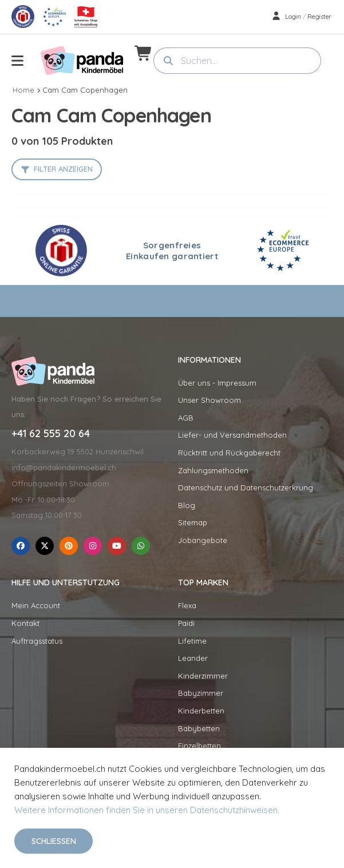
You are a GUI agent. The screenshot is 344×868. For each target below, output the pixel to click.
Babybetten (199, 728)
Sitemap (193, 522)
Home (23, 90)
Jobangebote (203, 540)
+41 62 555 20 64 (51, 434)
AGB (186, 418)
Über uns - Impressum (217, 383)
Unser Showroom (209, 400)
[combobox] (238, 61)
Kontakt (25, 623)
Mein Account (36, 605)
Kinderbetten (201, 711)
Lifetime (192, 641)
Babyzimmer (201, 693)
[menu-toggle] (17, 61)
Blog (187, 505)
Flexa (187, 605)
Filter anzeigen (63, 169)
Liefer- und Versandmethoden (232, 435)
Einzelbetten (199, 746)
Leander (193, 658)
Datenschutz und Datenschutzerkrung (246, 487)
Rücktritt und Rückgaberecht (229, 453)
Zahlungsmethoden (213, 470)
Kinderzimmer (203, 676)
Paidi (186, 623)
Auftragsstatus (37, 641)
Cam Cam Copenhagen (85, 90)
